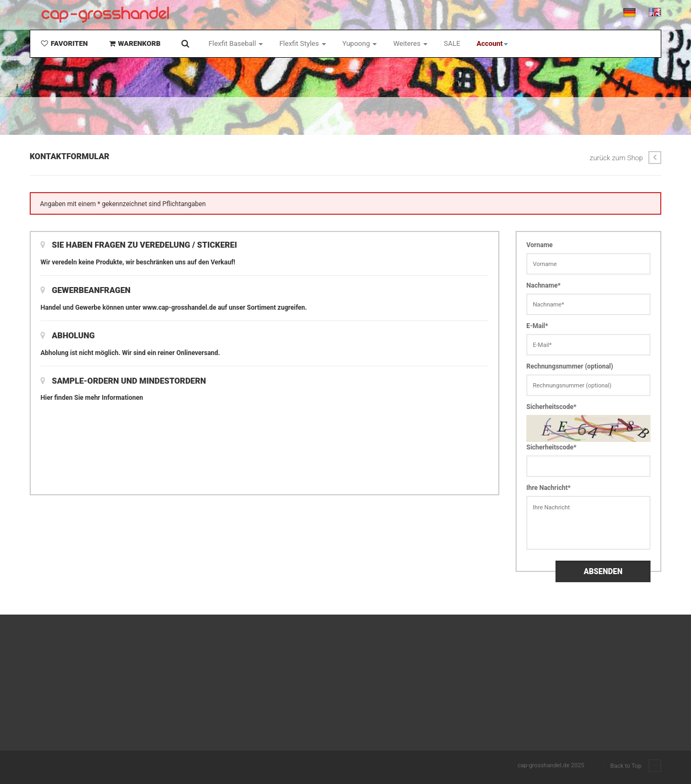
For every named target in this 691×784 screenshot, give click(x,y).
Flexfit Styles (302, 43)
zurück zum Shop (625, 158)
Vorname (540, 245)
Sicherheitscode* (551, 407)
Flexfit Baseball (236, 43)
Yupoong (360, 43)
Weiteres (410, 43)
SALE (452, 43)
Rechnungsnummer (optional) (570, 366)
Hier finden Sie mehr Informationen (92, 398)
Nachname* (543, 285)
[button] (493, 44)
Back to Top (636, 766)
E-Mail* (537, 326)
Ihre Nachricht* (548, 488)
